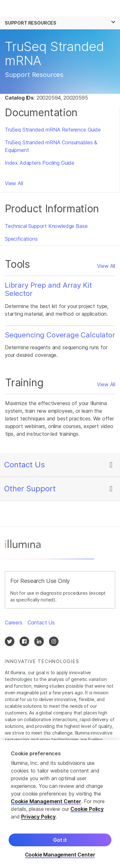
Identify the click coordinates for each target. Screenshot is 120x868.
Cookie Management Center (46, 804)
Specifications (21, 239)
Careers (14, 623)
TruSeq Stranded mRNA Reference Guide (53, 130)
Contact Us (24, 465)
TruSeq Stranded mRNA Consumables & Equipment (51, 146)
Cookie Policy (87, 812)
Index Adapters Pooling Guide (40, 163)
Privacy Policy (38, 819)
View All (14, 183)
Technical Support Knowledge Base (46, 226)
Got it (60, 843)
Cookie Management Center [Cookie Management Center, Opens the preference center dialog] (60, 858)
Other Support (30, 489)
